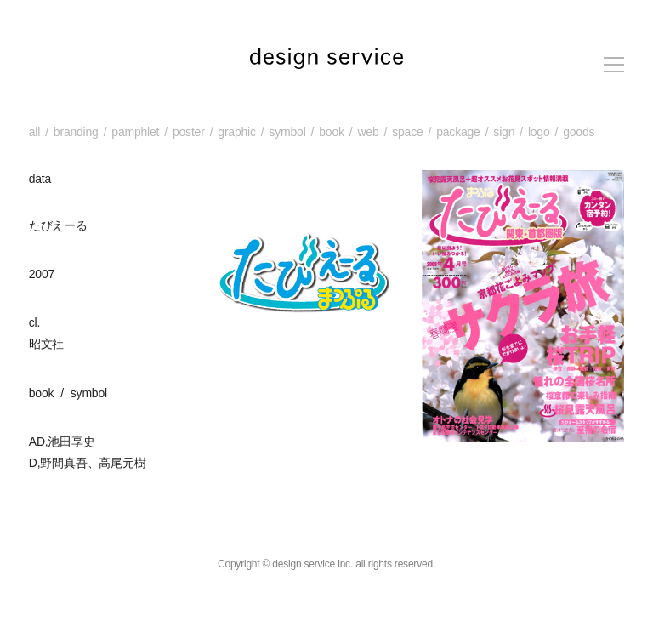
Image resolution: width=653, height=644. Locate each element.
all (34, 132)
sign (504, 132)
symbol (287, 132)
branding (76, 132)
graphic (236, 132)
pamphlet (135, 132)
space (407, 132)
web (368, 132)
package (458, 132)
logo (539, 132)
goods (579, 132)
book (332, 132)
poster (189, 132)
